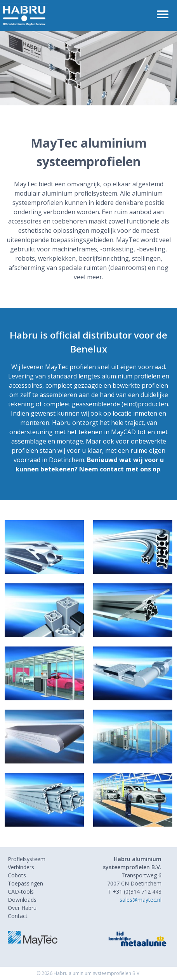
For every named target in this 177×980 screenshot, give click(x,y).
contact (112, 469)
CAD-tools (21, 891)
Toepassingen (25, 883)
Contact (18, 916)
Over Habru (22, 908)
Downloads (22, 900)
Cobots (17, 875)
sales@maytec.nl (141, 900)
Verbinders (21, 867)
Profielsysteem (27, 859)
